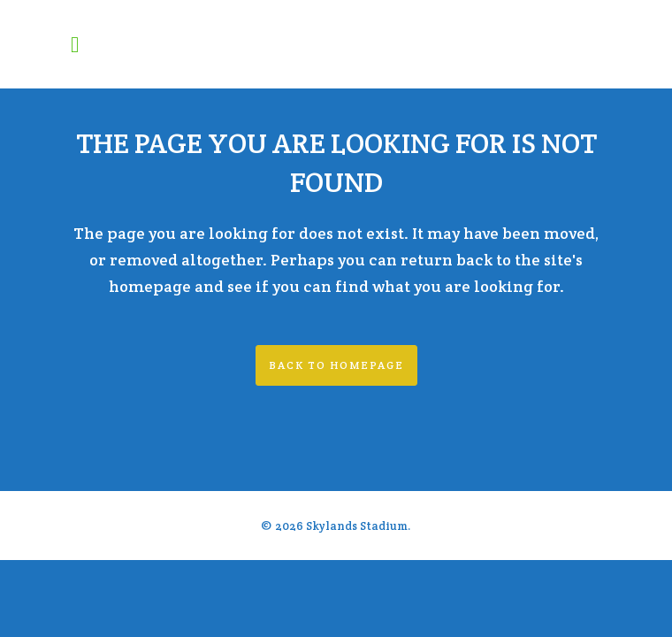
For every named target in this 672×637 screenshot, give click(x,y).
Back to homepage (336, 365)
